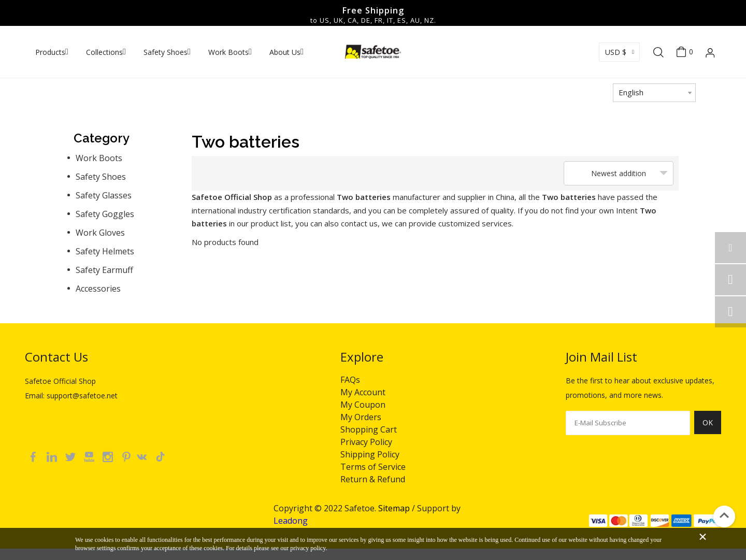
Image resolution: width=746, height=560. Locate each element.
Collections (104, 52)
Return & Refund (373, 479)
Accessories (98, 289)
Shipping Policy (370, 454)
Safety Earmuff (104, 270)
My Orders (361, 417)
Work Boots (228, 52)
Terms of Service (373, 467)
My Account (363, 392)
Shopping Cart (369, 429)
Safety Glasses (104, 195)
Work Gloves (100, 233)
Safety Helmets (105, 251)
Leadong (291, 521)
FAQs (350, 380)
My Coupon (363, 405)
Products (50, 52)
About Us (285, 52)
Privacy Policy (366, 442)
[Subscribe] (708, 428)
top (724, 515)
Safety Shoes (166, 52)
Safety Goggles (105, 214)
